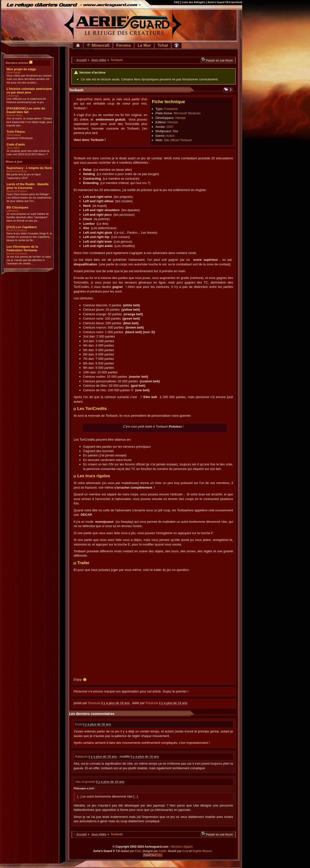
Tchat (163, 45)
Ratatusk (94, 703)
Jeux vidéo (13, 148)
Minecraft (98, 45)
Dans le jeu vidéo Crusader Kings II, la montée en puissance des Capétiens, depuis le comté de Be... (29, 237)
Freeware (171, 109)
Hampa (181, 118)
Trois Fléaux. (16, 132)
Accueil (81, 60)
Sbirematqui (14, 72)
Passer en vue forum (217, 60)
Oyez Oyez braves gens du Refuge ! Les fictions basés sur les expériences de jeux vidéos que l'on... (29, 198)
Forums (124, 45)
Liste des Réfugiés (193, 2)
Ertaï (79, 724)
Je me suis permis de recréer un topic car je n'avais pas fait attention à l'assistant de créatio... (29, 260)
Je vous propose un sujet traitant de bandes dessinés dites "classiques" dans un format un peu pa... (28, 217)
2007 (170, 127)
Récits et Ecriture (17, 171)
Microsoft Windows (187, 113)
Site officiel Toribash (178, 140)
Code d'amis (16, 144)
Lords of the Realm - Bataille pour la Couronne (28, 186)
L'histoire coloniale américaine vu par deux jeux (29, 91)
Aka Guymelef (86, 782)
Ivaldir (163, 851)
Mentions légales (182, 847)
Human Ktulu (14, 115)
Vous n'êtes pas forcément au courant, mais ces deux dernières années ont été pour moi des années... (29, 79)
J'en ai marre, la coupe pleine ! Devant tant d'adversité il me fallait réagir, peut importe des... (29, 122)
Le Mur (144, 45)
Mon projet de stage (21, 69)
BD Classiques (17, 207)
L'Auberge (13, 96)
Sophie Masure (202, 851)
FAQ (177, 2)
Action (170, 136)
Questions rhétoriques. (20, 138)
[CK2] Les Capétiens (22, 227)
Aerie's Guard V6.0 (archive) (225, 2)
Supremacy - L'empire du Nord (29, 168)
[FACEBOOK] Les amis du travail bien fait (26, 110)
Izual (185, 851)
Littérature (13, 211)
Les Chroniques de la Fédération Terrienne (22, 248)
